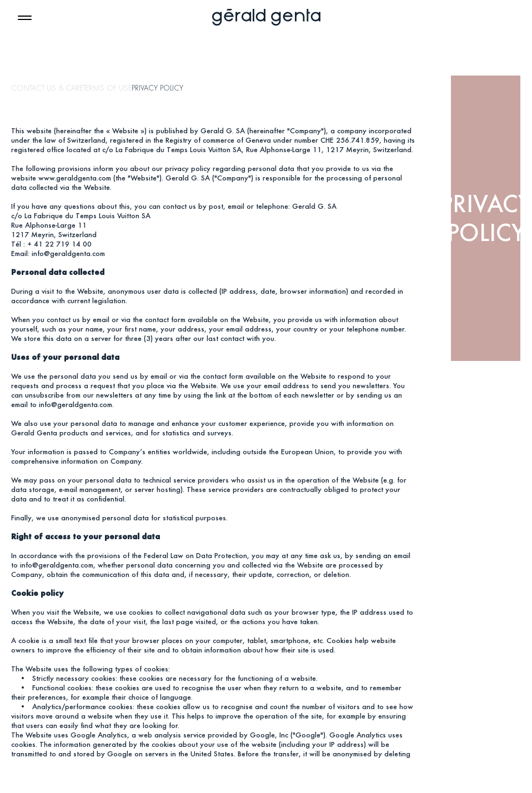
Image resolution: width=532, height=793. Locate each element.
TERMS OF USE (107, 88)
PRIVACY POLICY (157, 88)
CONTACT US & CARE (47, 88)
